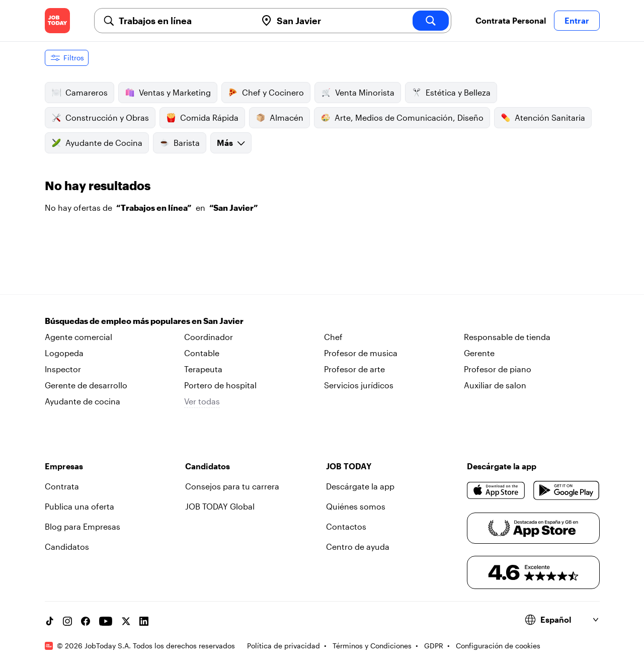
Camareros (79, 93)
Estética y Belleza (451, 93)
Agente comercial (78, 337)
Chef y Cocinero (266, 93)
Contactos (346, 526)
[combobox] (184, 21)
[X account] (126, 621)
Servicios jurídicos (359, 385)
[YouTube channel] (106, 621)
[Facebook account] (86, 621)
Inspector (63, 369)
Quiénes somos (356, 506)
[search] (431, 21)
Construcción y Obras (100, 118)
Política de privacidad (284, 646)
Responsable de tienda (507, 337)
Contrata (62, 486)
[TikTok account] (49, 621)
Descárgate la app (360, 486)
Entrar (577, 20)
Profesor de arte (354, 369)
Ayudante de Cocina (97, 143)
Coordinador (209, 337)
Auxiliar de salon (495, 385)
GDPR (434, 646)
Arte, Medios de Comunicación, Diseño (402, 118)
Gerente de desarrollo (86, 385)
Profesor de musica (361, 353)
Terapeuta (203, 369)
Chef (333, 337)
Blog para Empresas (83, 526)
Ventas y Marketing (168, 93)
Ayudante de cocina (83, 401)
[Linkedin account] (144, 621)
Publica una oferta (79, 506)
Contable (202, 353)
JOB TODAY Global (220, 506)
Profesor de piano (498, 369)
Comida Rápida (202, 118)
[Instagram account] (67, 621)
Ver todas (202, 401)
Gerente (479, 353)
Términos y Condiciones (372, 646)
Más (231, 143)
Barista (180, 143)
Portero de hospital (220, 385)
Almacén (279, 118)
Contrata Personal (511, 20)
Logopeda (64, 353)
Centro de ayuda (358, 547)
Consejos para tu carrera (232, 486)
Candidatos (67, 547)
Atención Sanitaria (543, 118)
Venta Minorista (358, 93)
